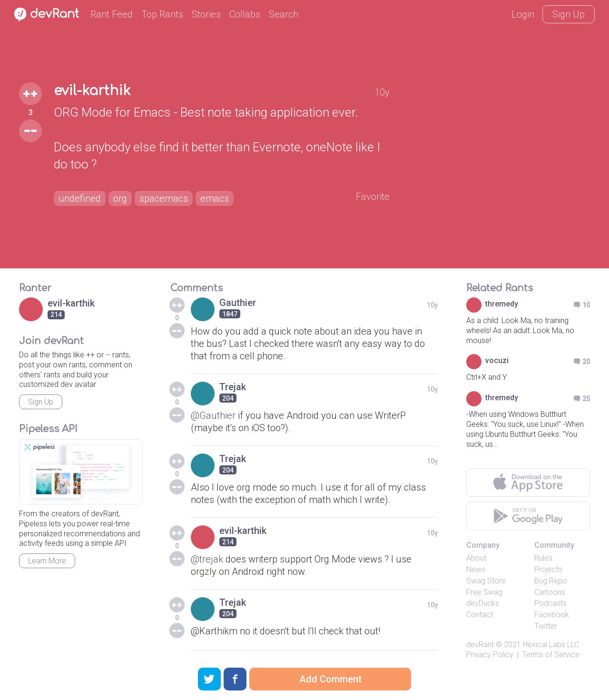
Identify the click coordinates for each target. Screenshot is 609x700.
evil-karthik (92, 91)
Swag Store (486, 581)
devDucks (483, 603)
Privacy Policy (490, 655)
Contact (480, 615)
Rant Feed (112, 14)
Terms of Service (551, 655)
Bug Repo (551, 581)
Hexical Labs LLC (551, 645)
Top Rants (162, 14)
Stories (206, 14)
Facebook (552, 615)
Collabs (245, 14)
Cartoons (550, 592)
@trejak (207, 559)
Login (523, 14)
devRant (480, 645)
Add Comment (330, 679)
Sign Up (569, 14)
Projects (548, 569)
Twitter (546, 626)
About (476, 558)
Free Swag (484, 592)
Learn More (47, 561)
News (476, 569)
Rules (543, 558)
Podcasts (550, 603)
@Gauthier (213, 415)
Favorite (373, 197)
